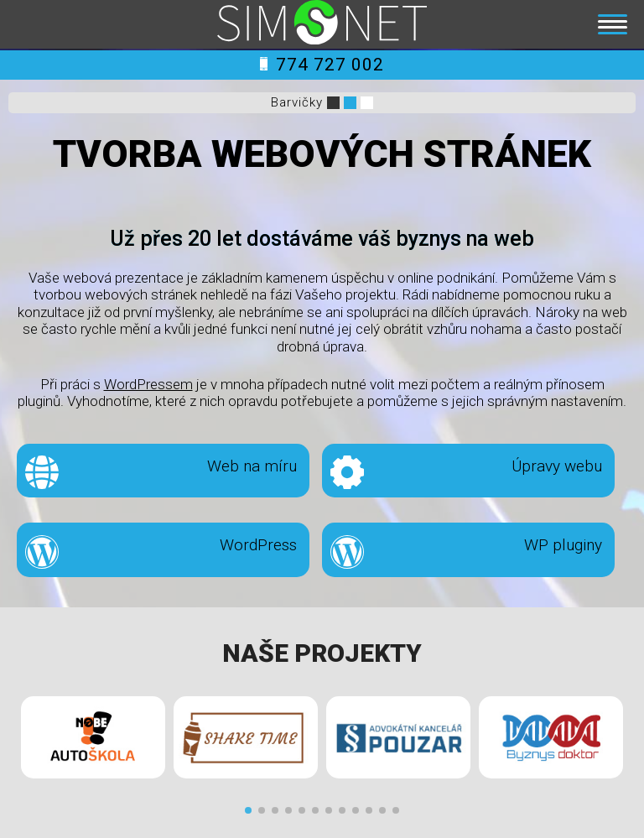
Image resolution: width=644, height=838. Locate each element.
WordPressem (148, 384)
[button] (248, 810)
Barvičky (297, 102)
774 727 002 (322, 65)
